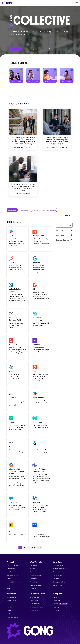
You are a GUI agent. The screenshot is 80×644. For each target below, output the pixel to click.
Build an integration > (32, 49)
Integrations (24, 210)
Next (34, 548)
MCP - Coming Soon (49, 210)
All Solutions (12, 210)
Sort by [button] (69, 216)
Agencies (35, 210)
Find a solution (16, 49)
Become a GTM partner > (50, 49)
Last (40, 548)
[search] (64, 225)
